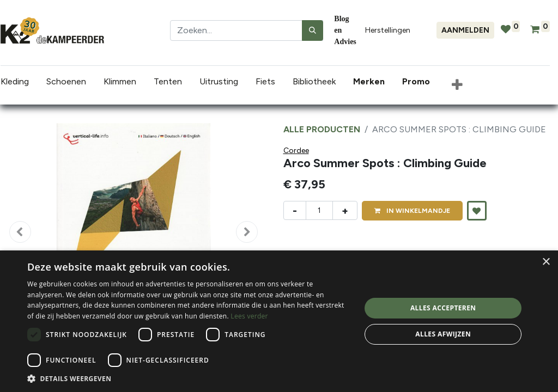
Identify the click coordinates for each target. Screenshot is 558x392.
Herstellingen (388, 30)
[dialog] (279, 321)
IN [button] (412, 211)
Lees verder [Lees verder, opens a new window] (249, 316)
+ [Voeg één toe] (345, 211)
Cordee (296, 151)
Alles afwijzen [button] (443, 334)
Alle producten (322, 129)
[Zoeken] (313, 30)
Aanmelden (465, 30)
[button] (457, 85)
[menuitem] (371, 82)
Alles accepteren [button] (443, 308)
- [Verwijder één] (295, 211)
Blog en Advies (345, 30)
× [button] (546, 262)
